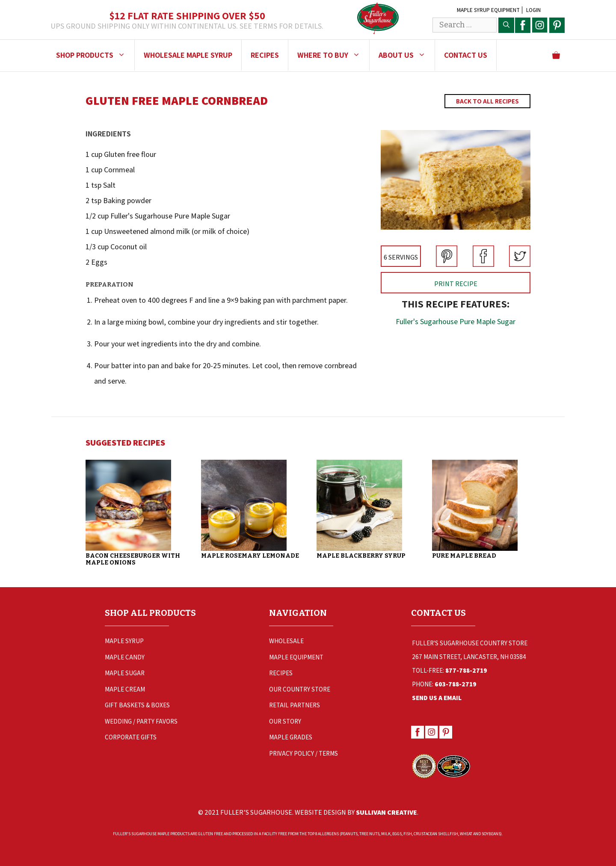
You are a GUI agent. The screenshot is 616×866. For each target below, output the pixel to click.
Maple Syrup (124, 641)
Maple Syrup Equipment (488, 10)
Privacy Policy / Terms (304, 753)
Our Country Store (300, 689)
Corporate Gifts (131, 737)
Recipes (265, 55)
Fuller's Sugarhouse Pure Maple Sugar (456, 321)
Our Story (285, 721)
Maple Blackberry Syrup (361, 556)
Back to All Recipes (487, 101)
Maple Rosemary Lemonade (250, 556)
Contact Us (466, 55)
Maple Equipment (296, 657)
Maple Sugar (125, 673)
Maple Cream (125, 689)
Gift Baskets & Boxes (137, 705)
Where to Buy (333, 55)
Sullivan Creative (386, 812)
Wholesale (286, 641)
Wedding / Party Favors (141, 721)
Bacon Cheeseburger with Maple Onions (133, 559)
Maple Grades (291, 737)
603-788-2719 (456, 684)
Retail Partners (295, 705)
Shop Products (95, 55)
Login (533, 10)
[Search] (506, 25)
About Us (407, 55)
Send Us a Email (437, 698)
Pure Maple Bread (464, 556)
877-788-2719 (466, 670)
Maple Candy (125, 657)
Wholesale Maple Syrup (188, 55)
